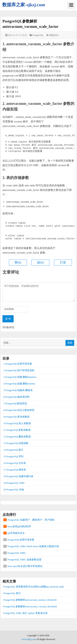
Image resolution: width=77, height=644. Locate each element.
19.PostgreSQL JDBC (14, 483)
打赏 (63, 262)
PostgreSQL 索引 (12, 593)
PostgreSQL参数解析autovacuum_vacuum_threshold (30, 606)
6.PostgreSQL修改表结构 (16, 397)
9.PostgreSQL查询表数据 (16, 417)
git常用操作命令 (16, 533)
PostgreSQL (38, 35)
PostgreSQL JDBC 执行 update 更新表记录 (26, 613)
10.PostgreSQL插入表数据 (17, 423)
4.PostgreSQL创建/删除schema (19, 384)
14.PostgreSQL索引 (13, 450)
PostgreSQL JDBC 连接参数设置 (24, 560)
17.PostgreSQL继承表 (15, 470)
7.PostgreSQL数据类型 (15, 403)
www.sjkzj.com (29, 639)
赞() (18, 262)
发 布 (8, 319)
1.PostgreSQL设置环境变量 (18, 364)
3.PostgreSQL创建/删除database (20, 377)
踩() (40, 262)
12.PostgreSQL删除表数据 (17, 437)
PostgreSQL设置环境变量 (21, 540)
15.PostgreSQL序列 (13, 456)
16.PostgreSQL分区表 (15, 463)
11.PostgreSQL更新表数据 (17, 430)
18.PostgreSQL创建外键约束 (18, 476)
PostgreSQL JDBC (17, 553)
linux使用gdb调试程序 (19, 526)
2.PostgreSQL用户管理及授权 (19, 370)
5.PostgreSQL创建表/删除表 (18, 390)
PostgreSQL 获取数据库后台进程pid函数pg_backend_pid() (34, 587)
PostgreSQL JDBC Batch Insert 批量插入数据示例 (33, 546)
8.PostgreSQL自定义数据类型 (19, 410)
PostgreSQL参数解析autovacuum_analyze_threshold (30, 600)
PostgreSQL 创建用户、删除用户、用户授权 (31, 520)
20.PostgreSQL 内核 (14, 490)
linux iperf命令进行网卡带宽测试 (25, 566)
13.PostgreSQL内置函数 (16, 443)
